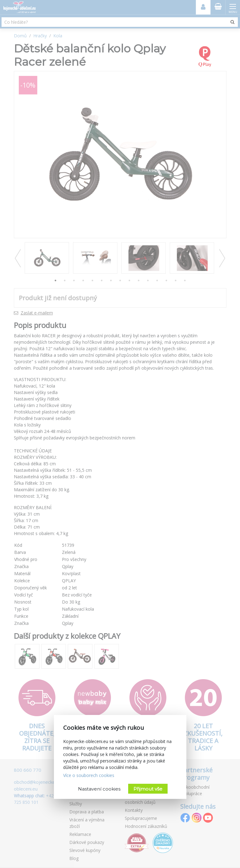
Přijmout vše (148, 789)
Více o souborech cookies (89, 775)
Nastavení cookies (99, 789)
